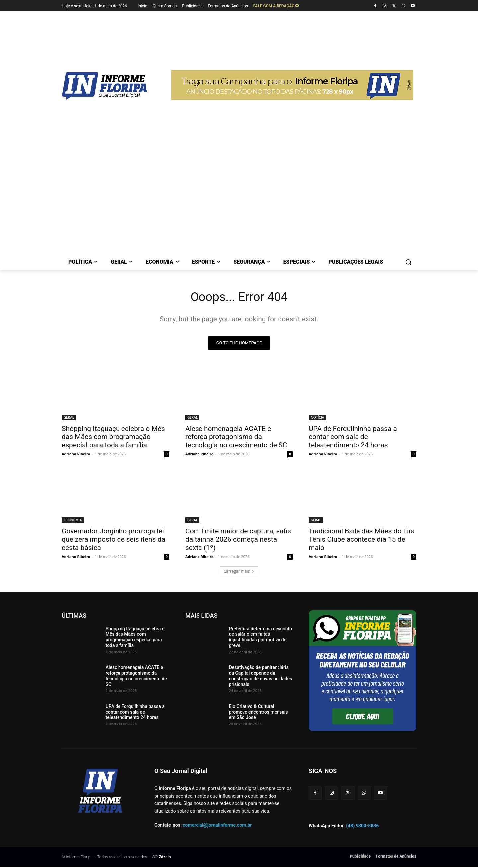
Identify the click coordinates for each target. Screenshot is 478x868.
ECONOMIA (73, 521)
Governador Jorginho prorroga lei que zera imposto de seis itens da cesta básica (114, 541)
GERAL (69, 419)
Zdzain (165, 858)
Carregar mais (239, 573)
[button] (408, 262)
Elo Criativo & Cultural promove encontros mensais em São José (259, 713)
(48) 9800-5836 (362, 827)
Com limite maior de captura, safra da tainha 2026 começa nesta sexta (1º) (239, 541)
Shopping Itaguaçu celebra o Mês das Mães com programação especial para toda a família (113, 438)
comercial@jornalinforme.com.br (217, 827)
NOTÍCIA (317, 419)
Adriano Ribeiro (76, 455)
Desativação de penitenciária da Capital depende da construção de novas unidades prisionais (261, 677)
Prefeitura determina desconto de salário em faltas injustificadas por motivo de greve (261, 638)
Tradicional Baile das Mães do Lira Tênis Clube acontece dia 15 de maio (362, 541)
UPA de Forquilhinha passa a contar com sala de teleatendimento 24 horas (353, 438)
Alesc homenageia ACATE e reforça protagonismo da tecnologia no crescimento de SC (236, 438)
